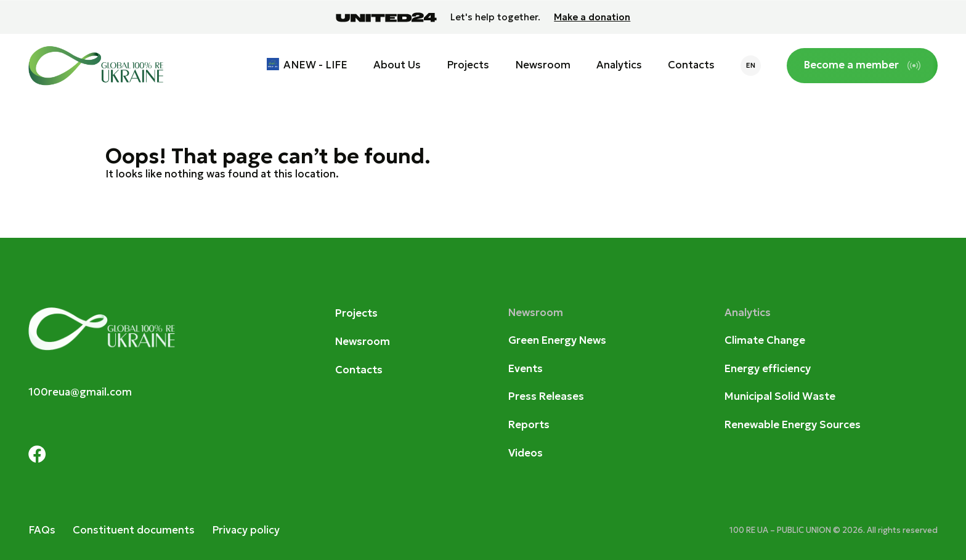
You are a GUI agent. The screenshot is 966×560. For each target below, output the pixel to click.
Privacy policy (246, 530)
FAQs (42, 530)
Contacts (691, 65)
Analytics (619, 65)
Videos (526, 453)
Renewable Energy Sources (793, 425)
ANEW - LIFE (315, 65)
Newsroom (543, 65)
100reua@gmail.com (80, 392)
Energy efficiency (768, 369)
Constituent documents (134, 530)
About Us (397, 65)
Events (526, 369)
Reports (529, 425)
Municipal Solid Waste (780, 396)
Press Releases (546, 396)
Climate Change (765, 340)
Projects (468, 65)
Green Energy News (557, 340)
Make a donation (592, 17)
